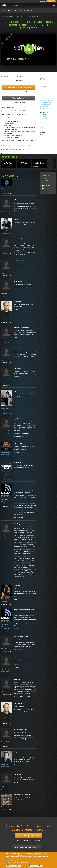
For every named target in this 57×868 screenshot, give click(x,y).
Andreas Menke (5, 431)
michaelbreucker (5, 452)
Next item (55, 163)
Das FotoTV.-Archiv (16, 16)
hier (35, 140)
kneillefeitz (4, 475)
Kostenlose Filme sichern (27, 848)
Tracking (10, 860)
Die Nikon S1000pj (44, 106)
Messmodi (4, 293)
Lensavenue (43, 92)
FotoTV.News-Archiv (30, 16)
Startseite (5, 16)
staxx (2, 360)
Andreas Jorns (5, 669)
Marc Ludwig (43, 80)
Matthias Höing (5, 409)
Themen (4, 10)
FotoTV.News (43, 86)
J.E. (2, 251)
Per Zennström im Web (45, 102)
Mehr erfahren (19, 98)
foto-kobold (4, 602)
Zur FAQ (44, 191)
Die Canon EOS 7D (44, 94)
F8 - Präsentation (44, 119)
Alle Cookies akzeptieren (14, 866)
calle (2, 381)
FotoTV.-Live (18, 10)
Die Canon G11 (44, 96)
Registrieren (51, 1)
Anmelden (43, 1)
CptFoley (3, 536)
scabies (3, 692)
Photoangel (4, 189)
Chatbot (9, 863)
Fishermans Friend (6, 807)
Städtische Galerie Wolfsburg (47, 98)
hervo (2, 340)
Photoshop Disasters (45, 104)
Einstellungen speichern (36, 866)
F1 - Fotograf (43, 115)
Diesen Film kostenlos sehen (18, 88)
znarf (2, 787)
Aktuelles (42, 126)
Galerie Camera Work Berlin (47, 100)
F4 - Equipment (44, 117)
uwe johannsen (5, 742)
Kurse (10, 10)
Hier (28, 149)
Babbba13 (4, 649)
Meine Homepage (6, 191)
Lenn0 (3, 273)
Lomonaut (4, 211)
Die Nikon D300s (44, 108)
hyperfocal (4, 231)
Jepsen (3, 320)
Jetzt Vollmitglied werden (28, 836)
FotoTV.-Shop (28, 10)
